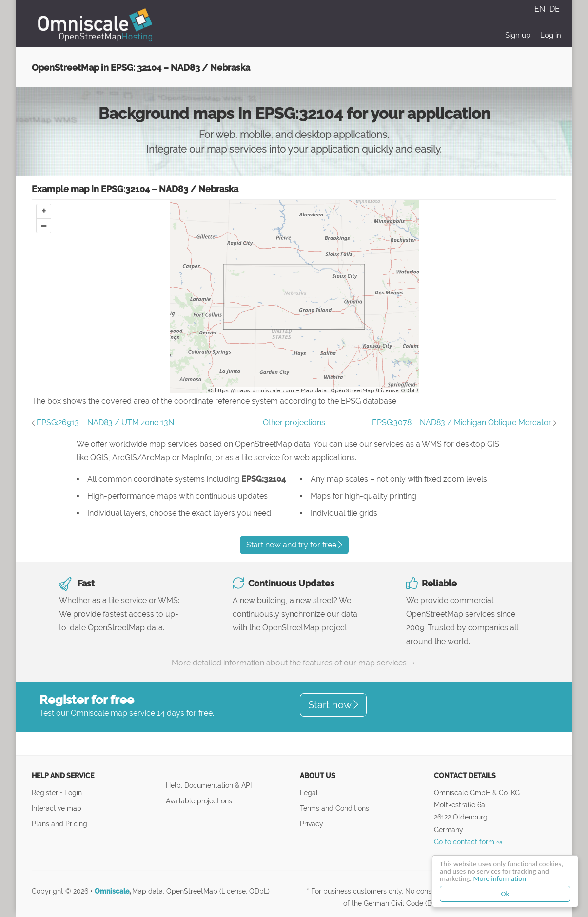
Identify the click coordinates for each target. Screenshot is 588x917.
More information (500, 878)
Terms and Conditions (334, 808)
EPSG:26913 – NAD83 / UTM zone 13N (105, 422)
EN (541, 9)
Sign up (518, 35)
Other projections (294, 422)
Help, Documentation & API (209, 785)
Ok (505, 894)
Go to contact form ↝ (468, 842)
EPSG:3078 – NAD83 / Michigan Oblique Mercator (462, 422)
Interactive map (57, 808)
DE (555, 9)
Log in (551, 35)
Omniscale (112, 891)
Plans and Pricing (59, 824)
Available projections (199, 801)
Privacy (312, 824)
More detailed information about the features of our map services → (294, 663)
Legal (309, 792)
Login (73, 792)
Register (46, 792)
